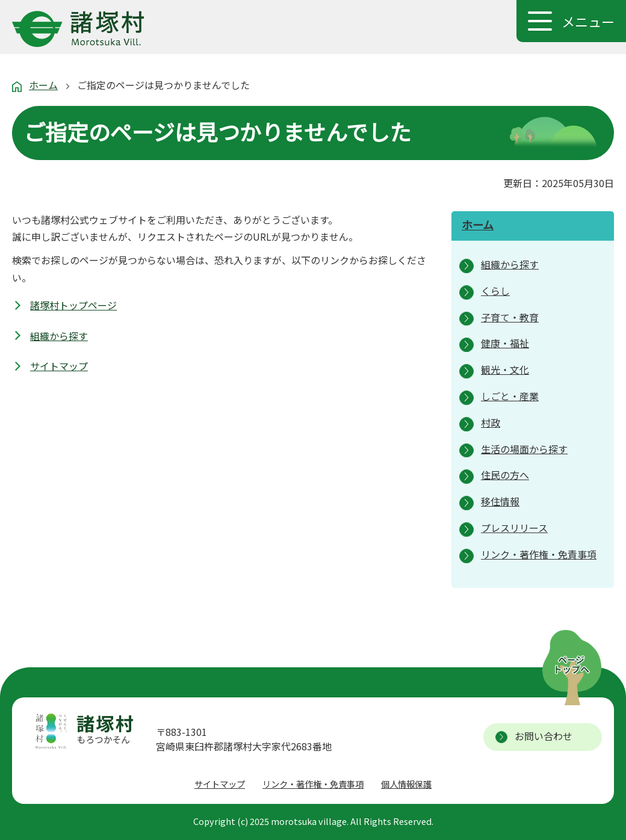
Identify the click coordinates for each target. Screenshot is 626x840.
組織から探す (59, 336)
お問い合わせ (544, 736)
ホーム (43, 85)
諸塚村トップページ (73, 305)
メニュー (588, 21)
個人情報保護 (406, 784)
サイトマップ (59, 366)
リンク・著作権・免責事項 (313, 784)
